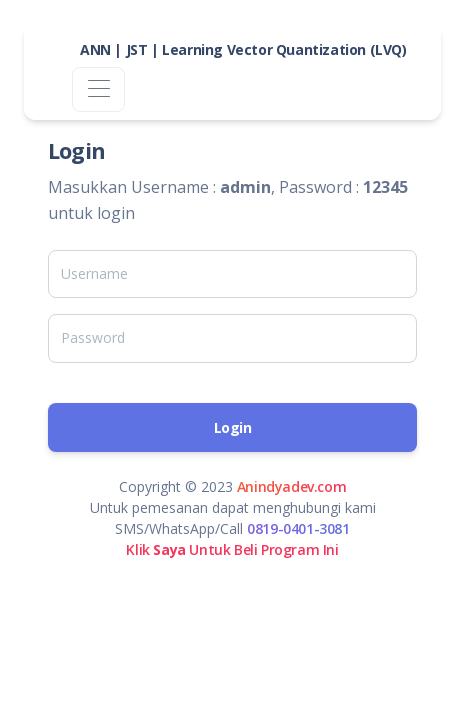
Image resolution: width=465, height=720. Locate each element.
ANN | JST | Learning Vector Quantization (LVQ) (243, 49)
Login (233, 427)
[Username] (232, 274)
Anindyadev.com (291, 486)
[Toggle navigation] (98, 89)
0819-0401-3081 (298, 528)
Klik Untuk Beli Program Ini (232, 549)
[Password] (232, 338)
